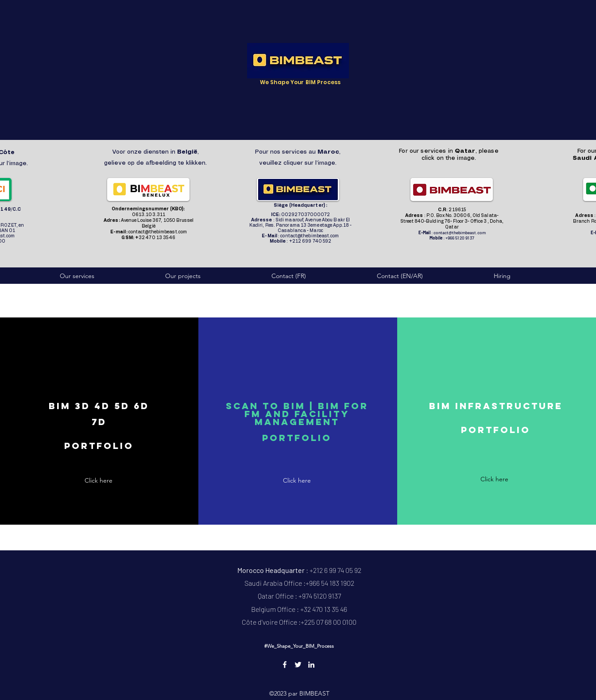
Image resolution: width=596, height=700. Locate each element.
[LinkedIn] (311, 665)
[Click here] (99, 481)
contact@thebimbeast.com (158, 232)
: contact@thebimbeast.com (300, 236)
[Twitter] (298, 665)
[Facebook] (285, 665)
